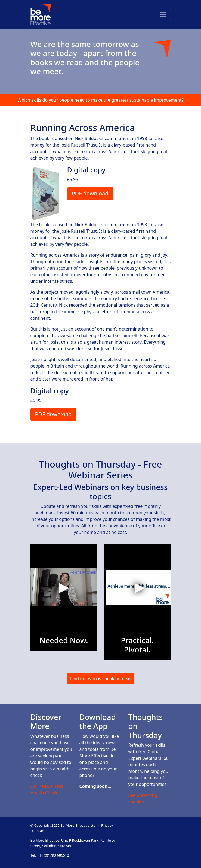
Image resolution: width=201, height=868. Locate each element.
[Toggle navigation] (163, 14)
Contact (38, 831)
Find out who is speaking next (100, 679)
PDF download (90, 193)
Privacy (107, 825)
